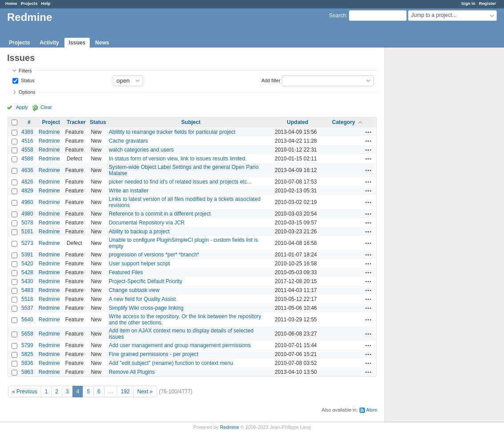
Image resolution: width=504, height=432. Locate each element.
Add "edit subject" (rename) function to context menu (171, 363)
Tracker (76, 122)
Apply (22, 107)
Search (337, 16)
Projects (29, 3)
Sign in (468, 3)
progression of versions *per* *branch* (154, 255)
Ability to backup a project (139, 232)
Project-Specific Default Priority (146, 281)
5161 (27, 232)
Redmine (49, 132)
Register (488, 3)
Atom (372, 410)
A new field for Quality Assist (142, 299)
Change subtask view (134, 290)
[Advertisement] (429, 187)
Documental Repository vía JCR (147, 223)
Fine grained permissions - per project (154, 354)
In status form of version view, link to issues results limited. (178, 159)
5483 (27, 290)
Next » (145, 392)
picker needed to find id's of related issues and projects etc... (180, 182)
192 (125, 392)
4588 (27, 159)
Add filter (271, 80)
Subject (191, 122)
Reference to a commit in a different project (160, 214)
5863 (27, 372)
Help (46, 3)
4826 (27, 182)
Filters (25, 71)
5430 (27, 281)
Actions (368, 132)
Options (27, 92)
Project (51, 122)
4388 (27, 132)
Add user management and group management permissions (180, 345)
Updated (298, 122)
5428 (27, 272)
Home (11, 3)
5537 (27, 308)
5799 (27, 345)
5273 (27, 243)
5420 (27, 264)
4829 (27, 191)
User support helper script (139, 264)
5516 (27, 299)
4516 (27, 141)
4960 (27, 202)
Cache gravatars (128, 141)
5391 (27, 255)
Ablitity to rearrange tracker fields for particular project (172, 132)
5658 (27, 334)
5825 (27, 354)
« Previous (25, 392)
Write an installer (129, 191)
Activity (49, 43)
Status (27, 80)
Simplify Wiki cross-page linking (146, 308)
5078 (27, 223)
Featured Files (126, 272)
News (102, 43)
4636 (27, 170)
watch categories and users (141, 150)
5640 (27, 320)
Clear (46, 107)
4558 (27, 150)
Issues (77, 43)
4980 (27, 214)
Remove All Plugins (132, 372)
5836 (27, 363)
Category (344, 122)
